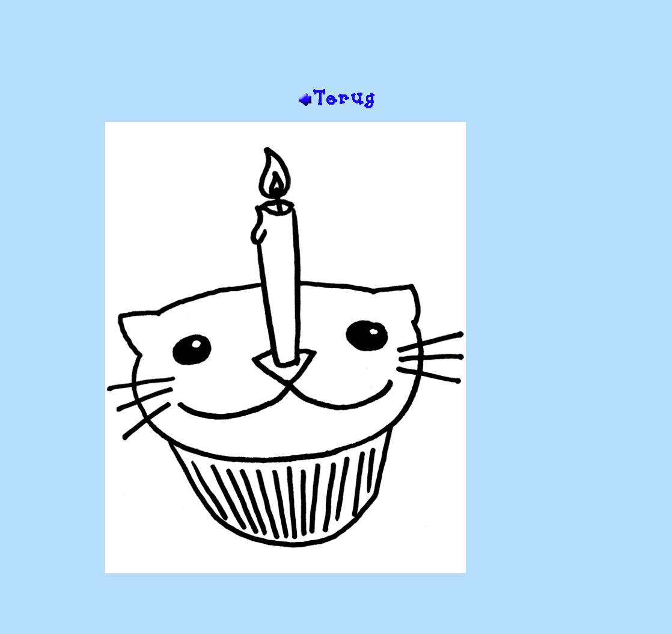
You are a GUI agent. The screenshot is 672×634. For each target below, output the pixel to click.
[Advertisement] (336, 49)
